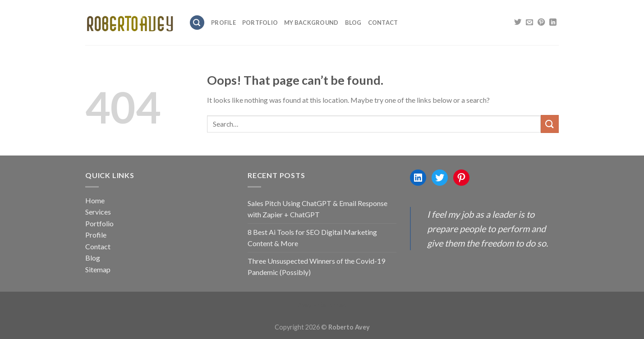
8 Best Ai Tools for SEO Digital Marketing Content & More (312, 238)
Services (98, 212)
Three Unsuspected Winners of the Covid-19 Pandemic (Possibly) (316, 267)
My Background (311, 23)
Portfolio (260, 23)
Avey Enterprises (322, 305)
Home (95, 200)
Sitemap (98, 269)
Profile (223, 23)
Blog (353, 23)
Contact (383, 23)
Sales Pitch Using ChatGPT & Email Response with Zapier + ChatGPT (317, 209)
